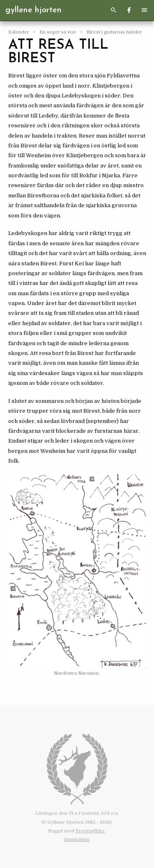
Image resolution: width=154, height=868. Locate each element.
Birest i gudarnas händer (114, 32)
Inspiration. (77, 840)
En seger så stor (59, 32)
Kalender (19, 32)
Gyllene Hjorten (33, 10)
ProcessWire (90, 831)
